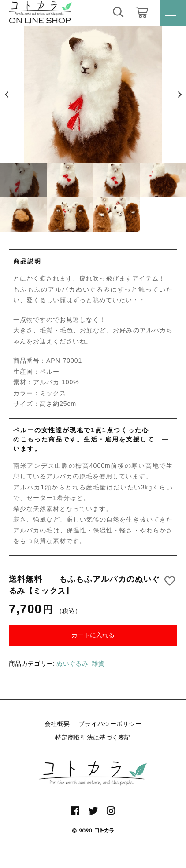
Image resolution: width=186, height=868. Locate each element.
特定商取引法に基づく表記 (93, 737)
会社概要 (57, 724)
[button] (7, 95)
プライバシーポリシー (110, 724)
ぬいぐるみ (72, 664)
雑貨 (98, 664)
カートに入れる (93, 635)
